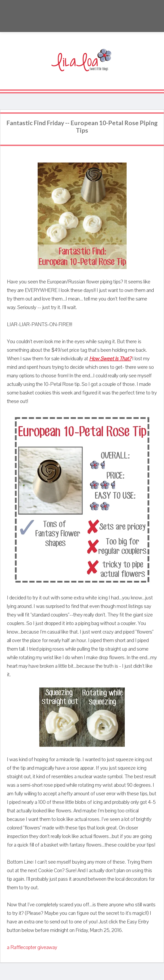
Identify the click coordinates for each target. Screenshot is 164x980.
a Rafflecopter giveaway (32, 947)
